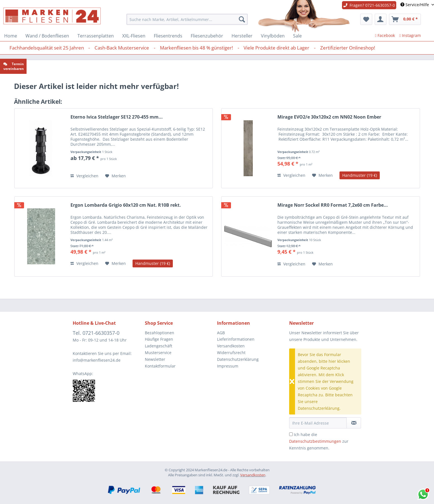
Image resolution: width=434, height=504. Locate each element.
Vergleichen (84, 176)
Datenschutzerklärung (238, 359)
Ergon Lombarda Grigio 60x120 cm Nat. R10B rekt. (126, 205)
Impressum (228, 366)
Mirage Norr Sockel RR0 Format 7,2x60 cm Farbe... (333, 205)
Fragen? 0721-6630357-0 (369, 5)
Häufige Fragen (159, 339)
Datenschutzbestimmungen (315, 441)
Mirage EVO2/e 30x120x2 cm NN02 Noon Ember (329, 117)
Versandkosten (231, 346)
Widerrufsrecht (231, 353)
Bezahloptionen (160, 333)
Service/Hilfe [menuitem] (415, 5)
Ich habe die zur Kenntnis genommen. (319, 441)
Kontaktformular (160, 366)
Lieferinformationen (236, 339)
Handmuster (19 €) (360, 175)
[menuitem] (187, 19)
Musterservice (158, 353)
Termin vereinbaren (14, 66)
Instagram (410, 35)
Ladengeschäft (159, 346)
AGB (221, 333)
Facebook (385, 35)
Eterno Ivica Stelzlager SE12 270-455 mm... (117, 117)
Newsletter (155, 359)
